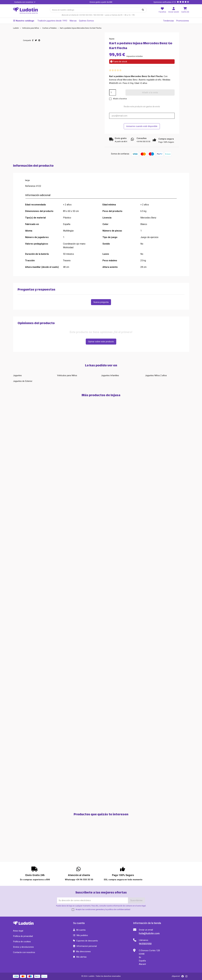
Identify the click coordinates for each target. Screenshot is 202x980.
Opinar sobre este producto (101, 341)
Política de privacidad (23, 936)
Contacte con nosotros (24, 952)
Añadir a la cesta (150, 92)
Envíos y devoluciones (23, 947)
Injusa (112, 39)
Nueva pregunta (101, 302)
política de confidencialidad (119, 910)
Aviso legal (18, 931)
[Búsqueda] (98, 10)
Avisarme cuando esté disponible (142, 126)
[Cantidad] (113, 92)
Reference (30, 186)
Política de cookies (22, 942)
